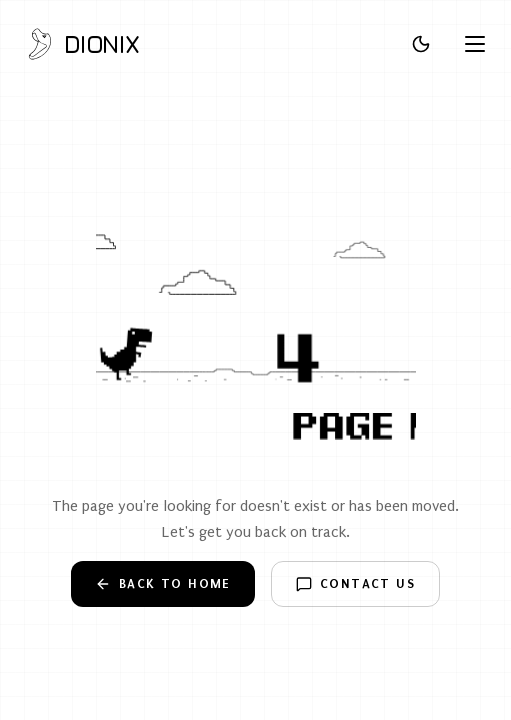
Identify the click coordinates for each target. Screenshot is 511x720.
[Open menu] (475, 44)
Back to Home (163, 584)
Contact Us (355, 584)
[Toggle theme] (421, 44)
